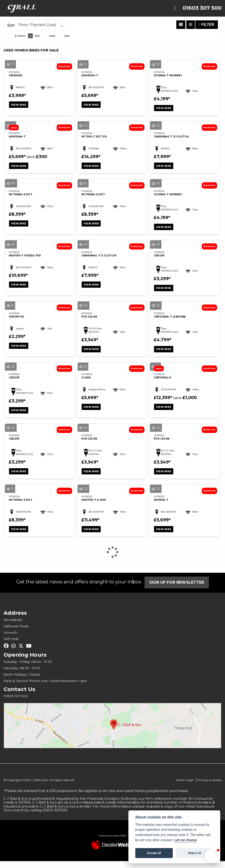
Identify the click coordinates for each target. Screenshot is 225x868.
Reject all (195, 853)
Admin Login (185, 787)
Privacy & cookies (210, 787)
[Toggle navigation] (175, 8)
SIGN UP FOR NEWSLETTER (178, 589)
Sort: (11, 25)
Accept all (154, 853)
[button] (213, 856)
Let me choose (186, 840)
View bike (20, 105)
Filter (207, 25)
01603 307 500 (202, 8)
